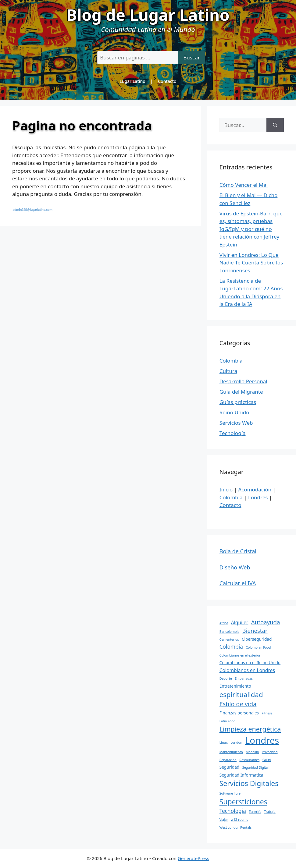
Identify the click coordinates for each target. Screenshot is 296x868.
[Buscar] (275, 125)
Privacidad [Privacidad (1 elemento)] (270, 752)
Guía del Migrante (241, 392)
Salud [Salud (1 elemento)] (267, 760)
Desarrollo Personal (243, 381)
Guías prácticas (238, 402)
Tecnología (233, 433)
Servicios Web (236, 423)
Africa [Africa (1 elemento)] (224, 623)
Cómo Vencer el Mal (244, 185)
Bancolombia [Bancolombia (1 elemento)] (230, 632)
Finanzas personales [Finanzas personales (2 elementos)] (239, 713)
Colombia (231, 361)
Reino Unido (234, 412)
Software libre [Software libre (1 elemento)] (230, 793)
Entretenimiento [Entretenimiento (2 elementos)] (235, 686)
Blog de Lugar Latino (148, 14)
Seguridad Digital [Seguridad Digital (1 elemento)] (255, 767)
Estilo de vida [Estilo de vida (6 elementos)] (238, 704)
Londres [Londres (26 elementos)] (262, 740)
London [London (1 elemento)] (236, 742)
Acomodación (255, 489)
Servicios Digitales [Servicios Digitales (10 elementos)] (249, 783)
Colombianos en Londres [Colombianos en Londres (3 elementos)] (247, 670)
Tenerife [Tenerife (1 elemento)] (255, 812)
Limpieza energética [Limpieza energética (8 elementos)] (250, 729)
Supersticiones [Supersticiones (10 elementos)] (243, 802)
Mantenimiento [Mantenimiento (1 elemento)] (231, 752)
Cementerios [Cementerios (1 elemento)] (229, 639)
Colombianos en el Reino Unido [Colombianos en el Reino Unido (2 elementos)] (250, 663)
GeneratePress (193, 858)
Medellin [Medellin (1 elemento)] (252, 752)
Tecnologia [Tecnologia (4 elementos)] (233, 811)
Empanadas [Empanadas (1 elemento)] (244, 678)
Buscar (191, 57)
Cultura (228, 371)
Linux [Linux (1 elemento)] (224, 742)
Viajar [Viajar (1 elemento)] (224, 820)
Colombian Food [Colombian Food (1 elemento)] (258, 647)
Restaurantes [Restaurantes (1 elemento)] (249, 760)
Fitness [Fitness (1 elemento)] (267, 713)
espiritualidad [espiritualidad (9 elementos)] (241, 694)
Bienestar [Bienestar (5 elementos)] (255, 631)
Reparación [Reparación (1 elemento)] (228, 760)
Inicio (226, 489)
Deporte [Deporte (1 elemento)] (226, 678)
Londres (258, 497)
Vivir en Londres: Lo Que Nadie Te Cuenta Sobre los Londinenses (251, 263)
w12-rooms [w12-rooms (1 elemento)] (239, 820)
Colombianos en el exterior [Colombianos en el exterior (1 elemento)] (240, 655)
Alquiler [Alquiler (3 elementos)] (240, 622)
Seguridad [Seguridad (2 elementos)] (230, 767)
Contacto (167, 81)
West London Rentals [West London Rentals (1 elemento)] (235, 827)
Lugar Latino (132, 81)
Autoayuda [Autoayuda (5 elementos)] (266, 622)
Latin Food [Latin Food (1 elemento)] (228, 721)
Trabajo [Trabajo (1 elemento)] (270, 812)
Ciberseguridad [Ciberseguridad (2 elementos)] (257, 639)
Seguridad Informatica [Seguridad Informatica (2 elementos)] (241, 775)
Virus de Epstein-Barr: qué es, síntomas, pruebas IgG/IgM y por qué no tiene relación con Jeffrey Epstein (251, 229)
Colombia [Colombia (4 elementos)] (231, 647)
